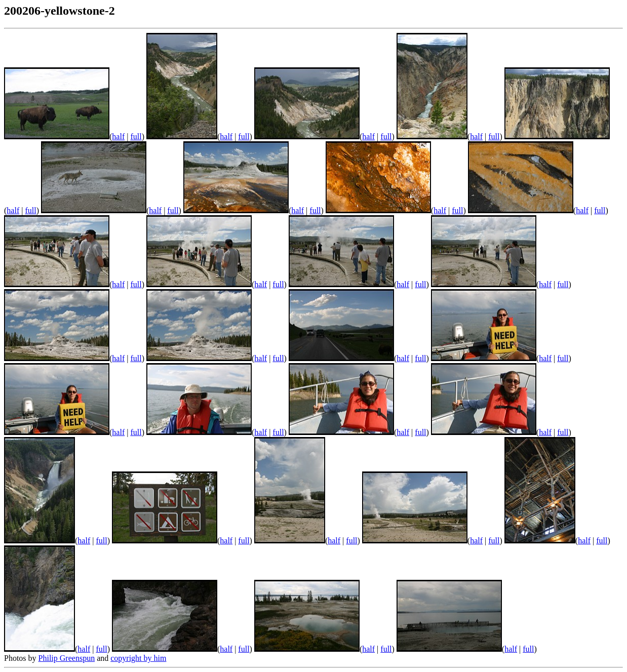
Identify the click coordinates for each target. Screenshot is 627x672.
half (118, 136)
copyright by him (138, 658)
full (136, 136)
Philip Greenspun (67, 658)
